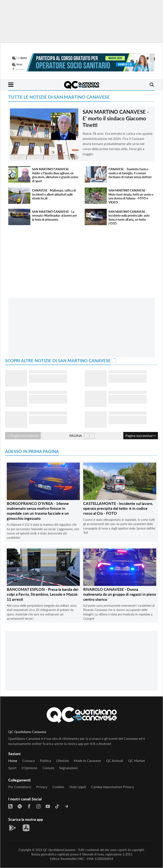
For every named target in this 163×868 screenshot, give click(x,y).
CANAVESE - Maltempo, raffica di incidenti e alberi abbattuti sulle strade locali (54, 194)
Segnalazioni (68, 768)
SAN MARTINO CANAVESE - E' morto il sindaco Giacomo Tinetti (116, 118)
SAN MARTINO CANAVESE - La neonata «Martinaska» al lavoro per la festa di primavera (54, 216)
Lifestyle (63, 761)
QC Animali (115, 761)
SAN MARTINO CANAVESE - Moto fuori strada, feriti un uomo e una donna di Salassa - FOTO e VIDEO (131, 196)
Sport (12, 768)
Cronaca (29, 761)
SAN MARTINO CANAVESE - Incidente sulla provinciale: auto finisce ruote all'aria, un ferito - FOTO (129, 218)
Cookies (58, 787)
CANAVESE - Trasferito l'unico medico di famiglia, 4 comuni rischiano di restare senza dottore (130, 173)
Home (13, 761)
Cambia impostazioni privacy (112, 787)
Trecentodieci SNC (72, 859)
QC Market (137, 761)
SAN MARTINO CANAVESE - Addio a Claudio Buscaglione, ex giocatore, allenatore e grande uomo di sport (55, 175)
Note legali (78, 787)
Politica (46, 761)
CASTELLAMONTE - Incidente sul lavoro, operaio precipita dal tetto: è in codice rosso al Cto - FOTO (118, 508)
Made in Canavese (87, 761)
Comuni (48, 768)
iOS (93, 744)
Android (105, 744)
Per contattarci (20, 787)
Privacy (42, 787)
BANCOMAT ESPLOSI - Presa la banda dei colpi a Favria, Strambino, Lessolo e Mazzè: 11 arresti (43, 594)
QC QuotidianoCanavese (59, 850)
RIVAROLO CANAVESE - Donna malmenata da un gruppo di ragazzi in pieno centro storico (120, 594)
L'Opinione (30, 768)
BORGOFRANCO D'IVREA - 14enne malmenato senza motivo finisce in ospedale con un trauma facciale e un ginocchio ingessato (38, 511)
